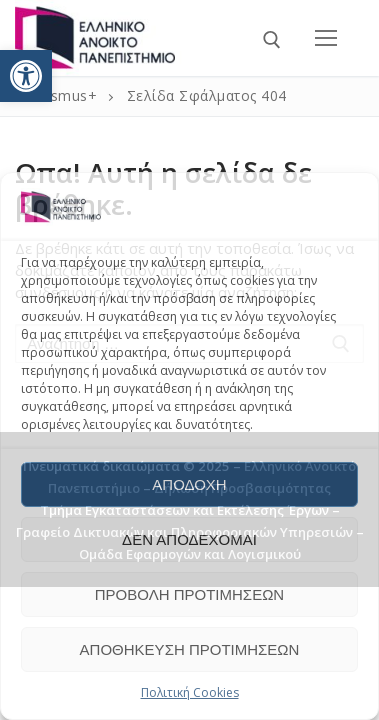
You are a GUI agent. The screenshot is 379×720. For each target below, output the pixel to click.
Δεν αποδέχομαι (189, 539)
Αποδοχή (189, 484)
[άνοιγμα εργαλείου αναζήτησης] (272, 40)
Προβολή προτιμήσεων (189, 594)
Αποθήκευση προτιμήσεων (190, 649)
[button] (26, 76)
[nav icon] (326, 38)
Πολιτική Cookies (190, 692)
